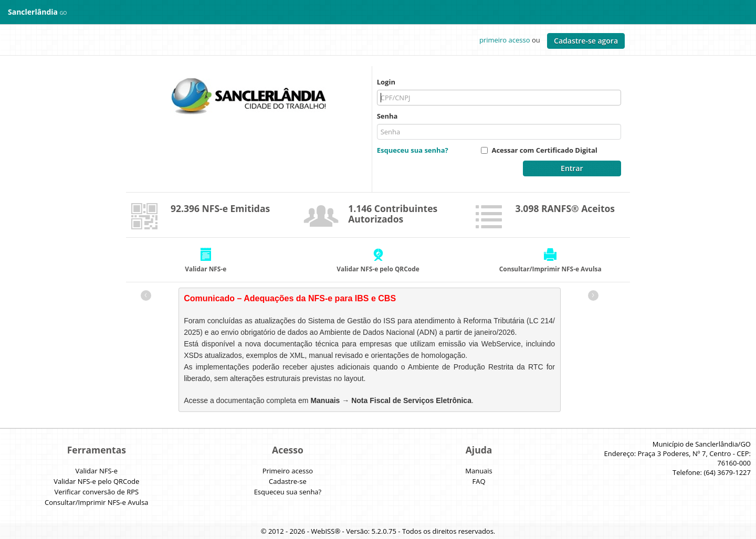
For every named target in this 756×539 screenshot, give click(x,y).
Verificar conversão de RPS (96, 492)
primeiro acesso (505, 40)
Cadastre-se (288, 481)
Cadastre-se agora (586, 41)
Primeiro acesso (288, 471)
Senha (387, 116)
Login (386, 82)
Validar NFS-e (97, 471)
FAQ (479, 481)
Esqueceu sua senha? (413, 150)
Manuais (479, 471)
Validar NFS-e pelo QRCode (96, 481)
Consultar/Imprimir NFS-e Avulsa (96, 502)
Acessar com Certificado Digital (544, 150)
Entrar (572, 168)
